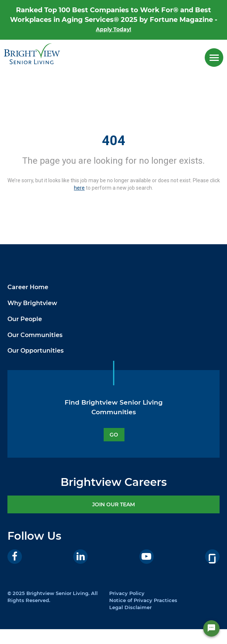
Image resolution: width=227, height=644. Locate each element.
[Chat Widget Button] (211, 628)
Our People (25, 319)
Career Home (28, 287)
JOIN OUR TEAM (113, 504)
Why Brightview (32, 303)
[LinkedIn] (80, 557)
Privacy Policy (127, 593)
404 (113, 141)
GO (114, 435)
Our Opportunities (35, 351)
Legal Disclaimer (130, 607)
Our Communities (35, 335)
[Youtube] (147, 557)
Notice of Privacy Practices (143, 600)
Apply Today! (113, 29)
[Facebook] (15, 557)
